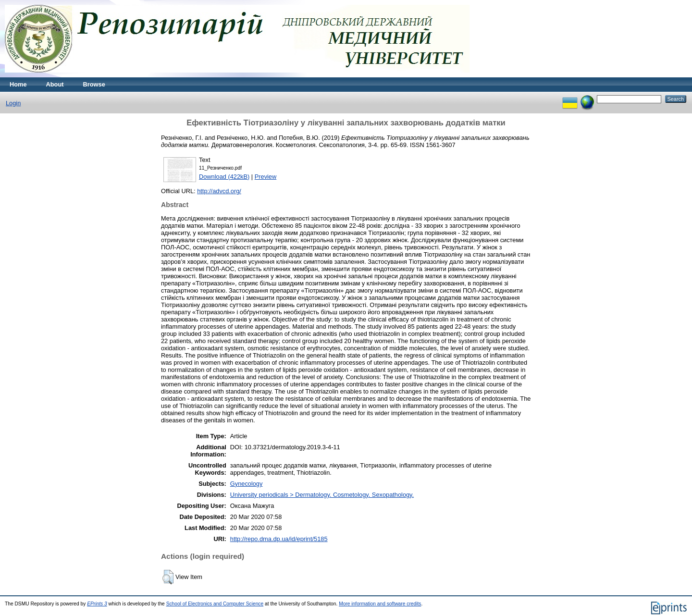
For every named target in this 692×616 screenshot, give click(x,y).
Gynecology (247, 484)
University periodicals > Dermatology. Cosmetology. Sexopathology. (322, 495)
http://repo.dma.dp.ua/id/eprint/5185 (279, 539)
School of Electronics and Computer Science (215, 604)
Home (18, 84)
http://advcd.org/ (219, 191)
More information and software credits (380, 604)
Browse (94, 84)
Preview (266, 177)
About (55, 84)
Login (13, 103)
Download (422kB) (224, 177)
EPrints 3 (97, 604)
